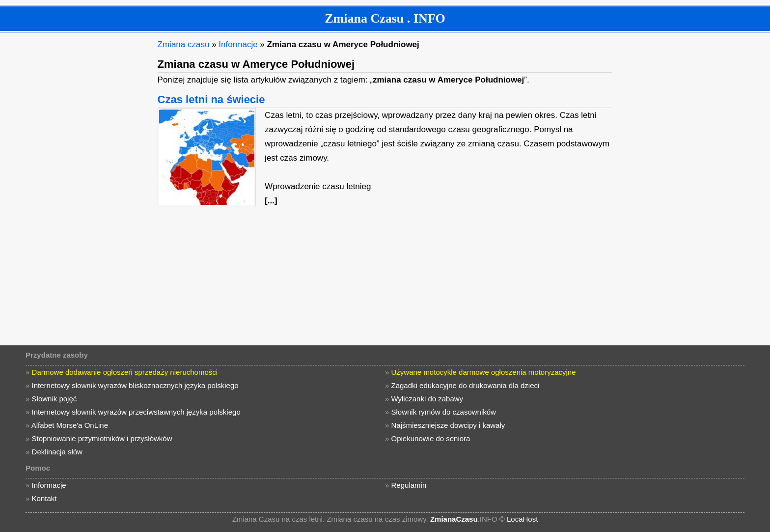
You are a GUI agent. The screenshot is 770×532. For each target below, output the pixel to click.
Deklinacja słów (57, 452)
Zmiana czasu (184, 44)
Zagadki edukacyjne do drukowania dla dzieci (466, 385)
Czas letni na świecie (211, 99)
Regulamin (409, 485)
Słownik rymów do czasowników (444, 412)
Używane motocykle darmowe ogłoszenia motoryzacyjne (484, 372)
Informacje (238, 44)
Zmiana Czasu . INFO (385, 18)
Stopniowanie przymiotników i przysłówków (102, 438)
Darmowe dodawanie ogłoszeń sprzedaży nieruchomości (125, 372)
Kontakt (44, 498)
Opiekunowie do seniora (431, 438)
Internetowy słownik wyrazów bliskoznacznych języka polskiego (135, 385)
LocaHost (522, 519)
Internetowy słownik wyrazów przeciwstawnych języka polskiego (136, 412)
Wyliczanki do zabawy (427, 399)
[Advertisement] (76, 185)
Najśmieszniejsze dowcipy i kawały (448, 425)
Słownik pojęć (55, 399)
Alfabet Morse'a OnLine (70, 425)
